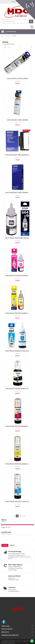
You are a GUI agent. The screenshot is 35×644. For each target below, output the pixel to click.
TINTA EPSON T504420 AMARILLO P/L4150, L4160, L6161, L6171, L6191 (18, 464)
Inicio (3, 36)
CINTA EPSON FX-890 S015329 (17, 120)
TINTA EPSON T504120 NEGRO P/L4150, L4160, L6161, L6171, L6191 (18, 389)
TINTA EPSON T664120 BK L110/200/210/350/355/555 (18, 238)
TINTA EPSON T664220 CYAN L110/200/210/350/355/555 (18, 351)
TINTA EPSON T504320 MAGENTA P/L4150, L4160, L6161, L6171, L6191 (18, 426)
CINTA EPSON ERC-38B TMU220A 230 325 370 (18, 155)
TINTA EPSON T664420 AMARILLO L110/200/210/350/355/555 (18, 313)
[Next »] (24, 516)
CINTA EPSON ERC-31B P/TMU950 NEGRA (18, 193)
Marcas (8, 36)
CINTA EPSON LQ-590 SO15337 (17, 79)
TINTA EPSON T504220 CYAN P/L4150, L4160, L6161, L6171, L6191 (18, 502)
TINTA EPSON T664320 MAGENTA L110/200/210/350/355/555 (18, 276)
